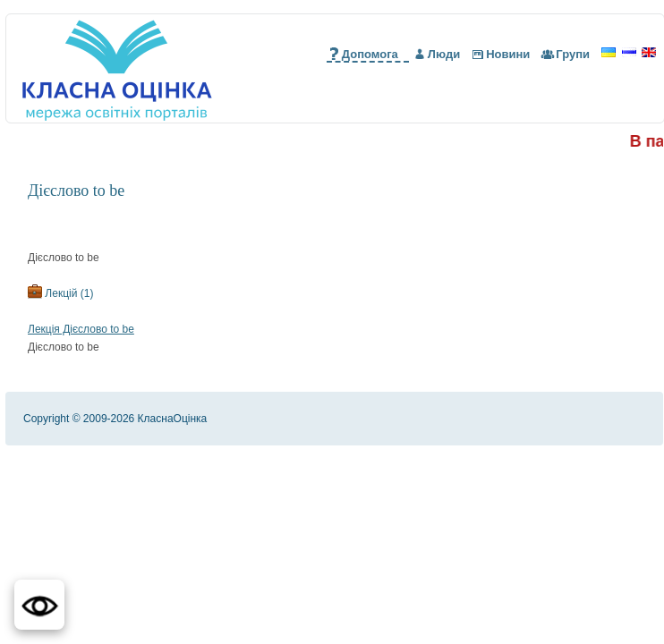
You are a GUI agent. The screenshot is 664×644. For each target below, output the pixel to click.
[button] (39, 605)
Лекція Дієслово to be (81, 329)
